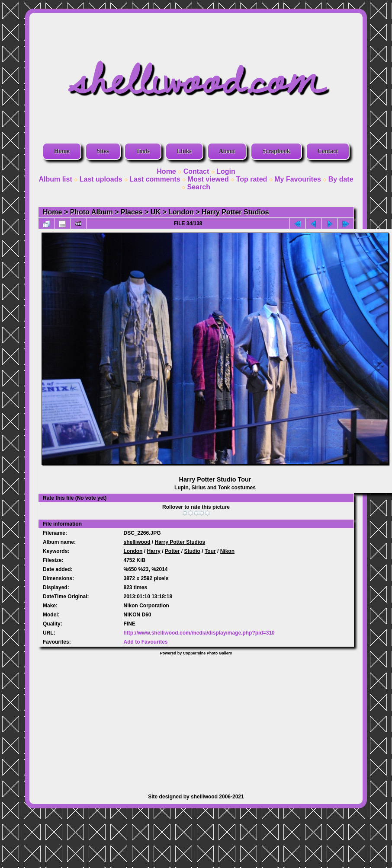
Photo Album (92, 212)
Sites (103, 151)
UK (156, 212)
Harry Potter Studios (235, 212)
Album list (55, 179)
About (227, 151)
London (181, 212)
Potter (172, 551)
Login (226, 171)
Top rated (252, 179)
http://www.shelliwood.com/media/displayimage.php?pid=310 (199, 633)
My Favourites (298, 179)
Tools (143, 151)
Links (184, 151)
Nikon (227, 551)
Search (199, 187)
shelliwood (137, 542)
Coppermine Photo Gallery (208, 653)
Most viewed (208, 179)
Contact (328, 151)
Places (132, 212)
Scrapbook (276, 151)
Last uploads (101, 179)
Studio (192, 551)
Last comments (155, 179)
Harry (153, 551)
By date (341, 179)
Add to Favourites (145, 642)
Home (62, 151)
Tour (210, 551)
